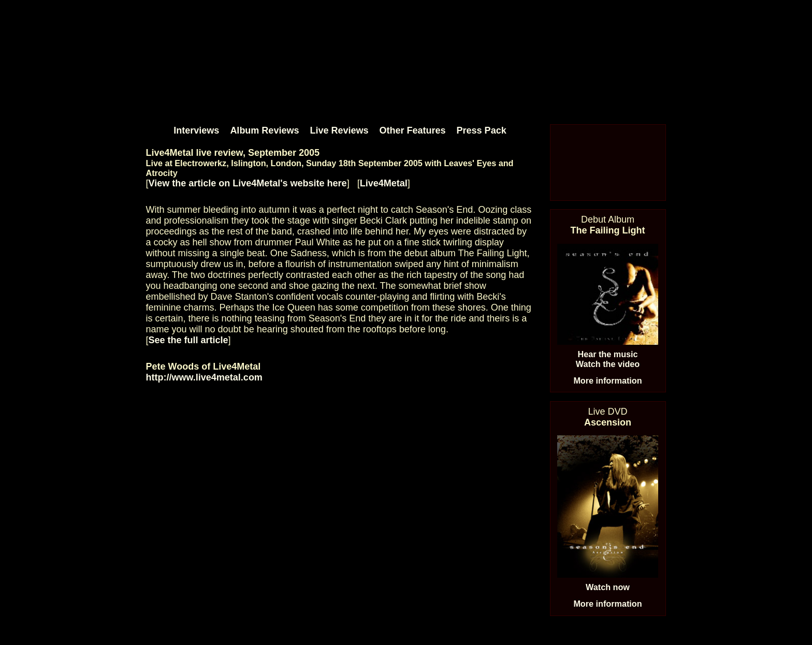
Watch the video (608, 364)
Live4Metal (384, 183)
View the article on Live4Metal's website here (248, 183)
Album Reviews (264, 130)
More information (607, 380)
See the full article (189, 340)
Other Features (413, 130)
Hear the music (607, 354)
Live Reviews (339, 130)
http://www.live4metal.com (204, 377)
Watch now (608, 587)
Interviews (196, 130)
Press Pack (482, 130)
